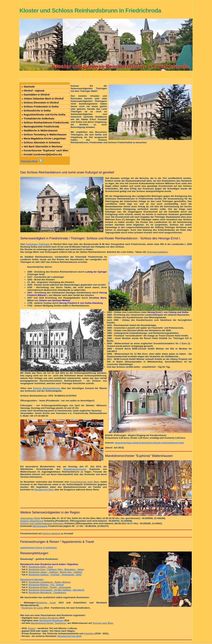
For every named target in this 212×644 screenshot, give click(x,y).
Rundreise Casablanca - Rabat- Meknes (50, 582)
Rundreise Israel (46, 603)
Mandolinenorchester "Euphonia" (49, 623)
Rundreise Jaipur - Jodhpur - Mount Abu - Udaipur (55, 572)
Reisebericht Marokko (32, 580)
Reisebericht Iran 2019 (69, 636)
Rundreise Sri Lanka (33, 608)
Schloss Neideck (51, 534)
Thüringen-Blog (29, 161)
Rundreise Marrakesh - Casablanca (47, 593)
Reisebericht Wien (44, 490)
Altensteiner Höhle (30, 518)
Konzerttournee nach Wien (85, 482)
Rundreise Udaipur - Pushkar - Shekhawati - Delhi (55, 575)
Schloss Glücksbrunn (32, 521)
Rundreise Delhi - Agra (41, 567)
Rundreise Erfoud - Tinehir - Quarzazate (50, 587)
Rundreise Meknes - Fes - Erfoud (46, 585)
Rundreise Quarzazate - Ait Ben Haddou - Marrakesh (56, 590)
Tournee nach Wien (103, 623)
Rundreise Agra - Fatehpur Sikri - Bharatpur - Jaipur (56, 569)
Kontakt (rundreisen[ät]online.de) (42, 154)
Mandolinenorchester (75, 469)
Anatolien (89, 633)
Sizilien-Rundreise (49, 618)
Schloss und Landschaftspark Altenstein (42, 523)
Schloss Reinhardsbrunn (46, 388)
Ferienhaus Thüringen (38, 244)
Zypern (32, 628)
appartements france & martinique (39, 548)
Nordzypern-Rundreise (51, 620)
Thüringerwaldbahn (157, 252)
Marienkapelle (40, 526)
